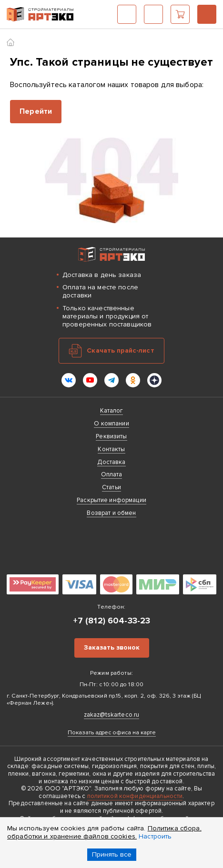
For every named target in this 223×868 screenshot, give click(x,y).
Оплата (112, 474)
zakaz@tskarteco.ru (112, 715)
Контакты (111, 449)
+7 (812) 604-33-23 (207, 14)
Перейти (36, 111)
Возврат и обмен (111, 513)
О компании (111, 424)
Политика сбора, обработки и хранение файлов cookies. (104, 832)
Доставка (111, 462)
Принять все (112, 854)
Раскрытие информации (111, 500)
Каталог (127, 14)
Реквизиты (111, 436)
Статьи (111, 487)
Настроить (155, 836)
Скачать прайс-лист (121, 350)
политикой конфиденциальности (135, 796)
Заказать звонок (112, 647)
